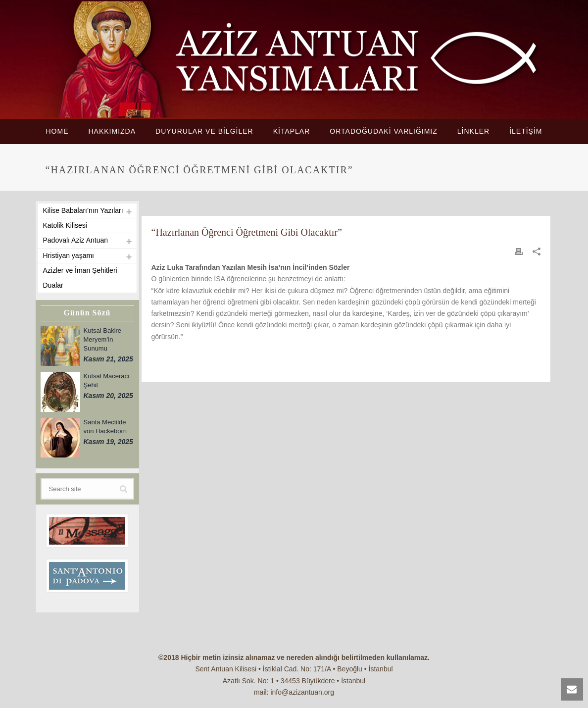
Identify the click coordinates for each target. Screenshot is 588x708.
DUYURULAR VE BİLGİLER (204, 131)
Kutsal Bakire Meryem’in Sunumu (103, 339)
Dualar (53, 285)
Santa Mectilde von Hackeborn (105, 427)
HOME (57, 131)
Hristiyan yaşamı (69, 255)
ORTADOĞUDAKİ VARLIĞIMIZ (383, 131)
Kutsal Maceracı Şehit (107, 380)
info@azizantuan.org (302, 692)
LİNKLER (473, 131)
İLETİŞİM (526, 131)
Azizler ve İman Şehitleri (80, 270)
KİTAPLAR (292, 131)
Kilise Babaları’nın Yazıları (83, 210)
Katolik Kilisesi (65, 225)
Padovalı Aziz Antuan (76, 240)
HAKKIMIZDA (112, 131)
